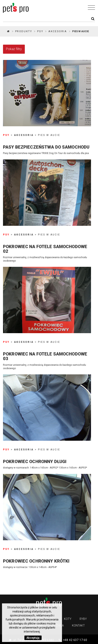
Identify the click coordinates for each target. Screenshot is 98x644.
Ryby (83, 619)
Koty (68, 619)
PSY (40, 31)
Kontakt (78, 626)
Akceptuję (33, 638)
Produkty (24, 31)
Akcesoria (58, 31)
